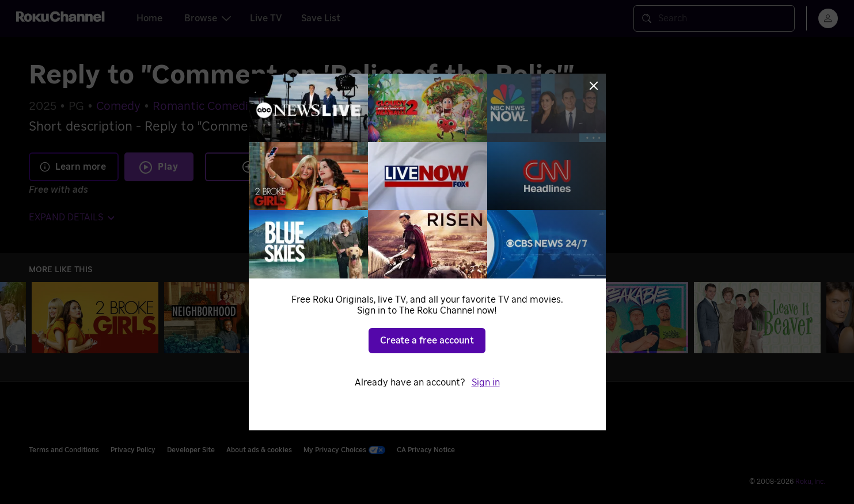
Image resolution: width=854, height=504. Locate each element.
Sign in (486, 383)
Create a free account (427, 341)
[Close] (594, 86)
